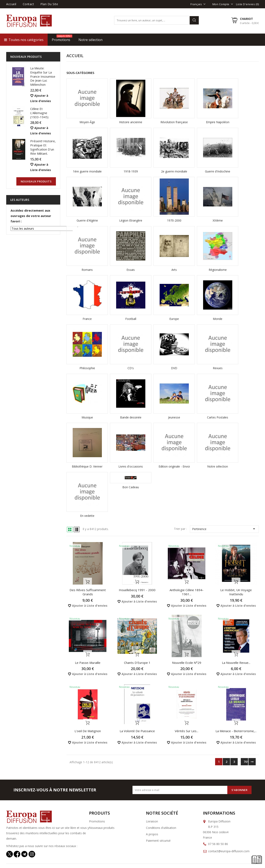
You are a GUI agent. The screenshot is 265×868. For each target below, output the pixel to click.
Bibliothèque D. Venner (87, 466)
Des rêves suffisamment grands (88, 592)
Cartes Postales (218, 417)
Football (131, 319)
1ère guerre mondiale (87, 171)
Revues (218, 368)
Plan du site (49, 4)
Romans (87, 270)
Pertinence (224, 529)
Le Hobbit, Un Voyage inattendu (236, 592)
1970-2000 (174, 220)
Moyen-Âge (87, 122)
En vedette (87, 516)
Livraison (152, 821)
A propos (152, 834)
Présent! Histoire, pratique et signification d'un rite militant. (43, 147)
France (87, 319)
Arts (174, 270)
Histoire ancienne (131, 122)
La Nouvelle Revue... (236, 663)
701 (246, 762)
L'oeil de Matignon (88, 731)
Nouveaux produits (102, 828)
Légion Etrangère (131, 220)
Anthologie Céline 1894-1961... (187, 592)
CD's (131, 368)
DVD (174, 368)
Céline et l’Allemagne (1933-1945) (39, 113)
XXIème (218, 220)
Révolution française (174, 122)
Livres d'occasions (131, 466)
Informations (219, 813)
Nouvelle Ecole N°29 (187, 663)
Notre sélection (218, 466)
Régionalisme (218, 270)
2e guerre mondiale (174, 171)
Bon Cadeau (131, 487)
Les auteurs (20, 200)
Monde (218, 319)
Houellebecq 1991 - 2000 (137, 590)
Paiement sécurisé (158, 841)
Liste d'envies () (247, 4)
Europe (174, 319)
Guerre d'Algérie (87, 220)
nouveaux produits (36, 181)
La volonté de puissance (137, 731)
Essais (131, 270)
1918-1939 (131, 171)
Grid (70, 529)
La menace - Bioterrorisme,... (236, 731)
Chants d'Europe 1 (137, 663)
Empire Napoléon (218, 122)
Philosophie (87, 368)
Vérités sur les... (187, 731)
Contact (28, 4)
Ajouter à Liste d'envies (88, 606)
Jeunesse (174, 417)
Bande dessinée (131, 417)
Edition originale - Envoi (174, 466)
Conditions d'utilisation (161, 828)
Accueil (11, 4)
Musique (87, 417)
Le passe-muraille (88, 663)
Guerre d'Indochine (218, 171)
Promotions (97, 821)
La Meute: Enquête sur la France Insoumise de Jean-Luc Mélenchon (43, 76)
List (77, 529)
